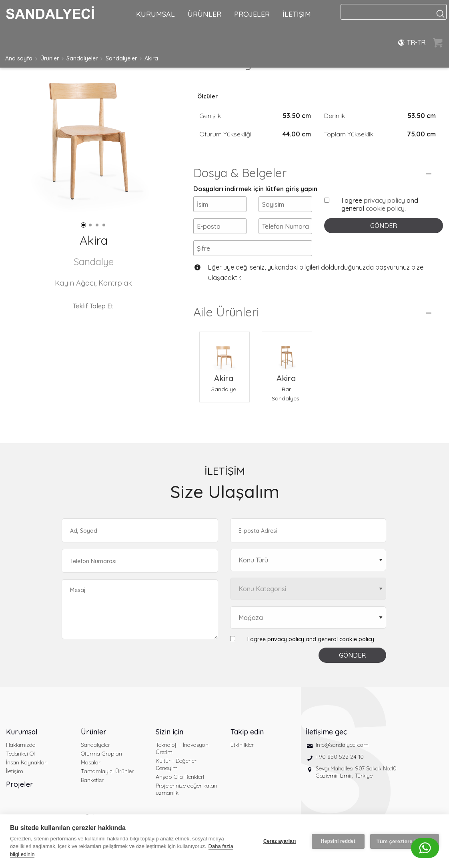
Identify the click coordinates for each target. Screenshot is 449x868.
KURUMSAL (155, 14)
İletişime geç (326, 732)
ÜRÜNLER (204, 14)
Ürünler (50, 58)
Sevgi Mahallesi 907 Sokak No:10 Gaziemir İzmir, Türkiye (356, 772)
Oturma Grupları (101, 754)
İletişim (15, 771)
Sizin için (169, 732)
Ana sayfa (19, 58)
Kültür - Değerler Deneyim (176, 764)
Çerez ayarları (280, 841)
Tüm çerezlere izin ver (405, 841)
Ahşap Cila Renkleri (180, 777)
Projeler (20, 784)
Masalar (91, 762)
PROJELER (252, 14)
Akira (151, 58)
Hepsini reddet (338, 841)
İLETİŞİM (297, 14)
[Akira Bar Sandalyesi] (287, 352)
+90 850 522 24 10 (340, 757)
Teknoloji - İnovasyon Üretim (182, 748)
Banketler (92, 780)
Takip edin (247, 732)
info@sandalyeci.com (342, 745)
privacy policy (384, 200)
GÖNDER (384, 226)
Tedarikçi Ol (20, 754)
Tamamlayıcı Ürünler (107, 771)
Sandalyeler (82, 58)
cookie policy (385, 208)
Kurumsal (22, 732)
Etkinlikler (242, 745)
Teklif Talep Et (93, 306)
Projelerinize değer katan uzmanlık (186, 789)
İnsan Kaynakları (27, 762)
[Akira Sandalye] (225, 352)
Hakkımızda (21, 745)
